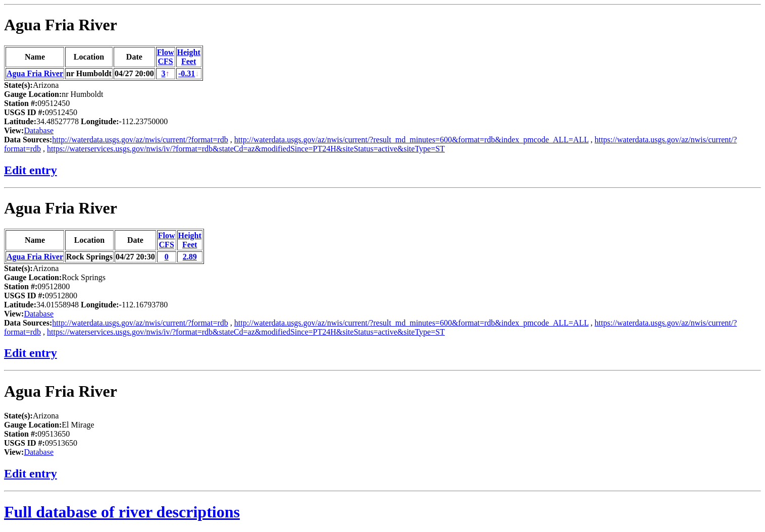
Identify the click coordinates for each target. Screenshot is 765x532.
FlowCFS (166, 57)
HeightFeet (189, 57)
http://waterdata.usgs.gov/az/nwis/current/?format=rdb (140, 140)
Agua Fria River (61, 25)
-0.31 (187, 73)
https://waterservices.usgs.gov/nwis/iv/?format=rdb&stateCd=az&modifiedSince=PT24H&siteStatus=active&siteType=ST (246, 149)
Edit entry (31, 170)
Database (39, 130)
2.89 (190, 257)
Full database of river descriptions (122, 512)
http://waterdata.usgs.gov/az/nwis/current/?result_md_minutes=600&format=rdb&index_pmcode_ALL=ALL (412, 140)
